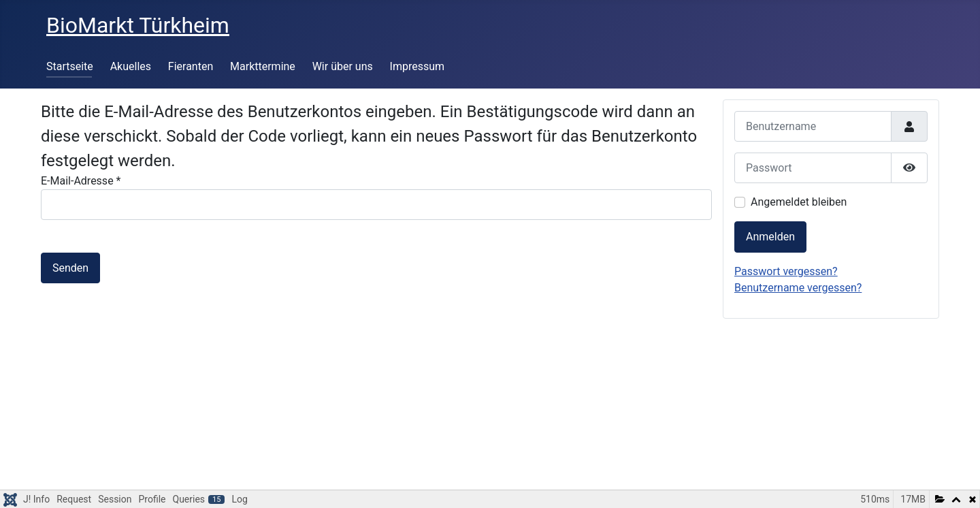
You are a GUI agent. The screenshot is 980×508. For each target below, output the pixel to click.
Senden (70, 268)
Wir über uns (343, 66)
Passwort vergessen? (786, 271)
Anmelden (770, 237)
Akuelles (131, 66)
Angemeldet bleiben (799, 202)
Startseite (70, 66)
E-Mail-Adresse (81, 181)
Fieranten (191, 66)
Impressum (418, 66)
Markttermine (263, 66)
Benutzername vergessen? (798, 288)
